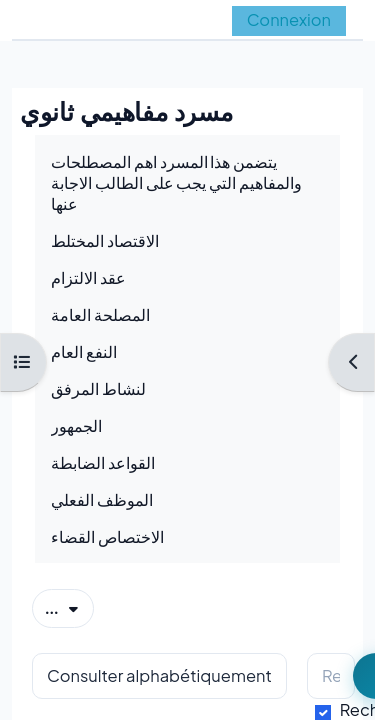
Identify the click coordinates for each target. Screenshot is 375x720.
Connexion (289, 19)
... (69, 607)
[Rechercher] (331, 676)
